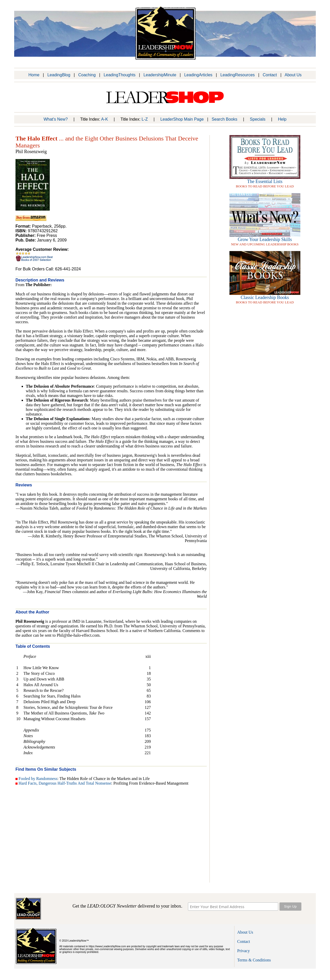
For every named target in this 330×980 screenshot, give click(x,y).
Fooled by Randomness (38, 779)
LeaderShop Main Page (182, 119)
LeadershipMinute (160, 75)
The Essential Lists (265, 181)
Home (34, 75)
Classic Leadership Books (265, 297)
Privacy (244, 951)
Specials (258, 119)
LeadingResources (238, 75)
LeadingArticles (198, 75)
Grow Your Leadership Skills (265, 239)
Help (282, 119)
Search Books (225, 119)
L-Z (145, 119)
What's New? (56, 119)
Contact (270, 75)
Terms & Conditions (254, 960)
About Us (293, 75)
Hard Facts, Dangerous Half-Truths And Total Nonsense (65, 783)
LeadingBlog (59, 75)
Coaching (87, 75)
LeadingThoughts (120, 75)
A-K (105, 119)
